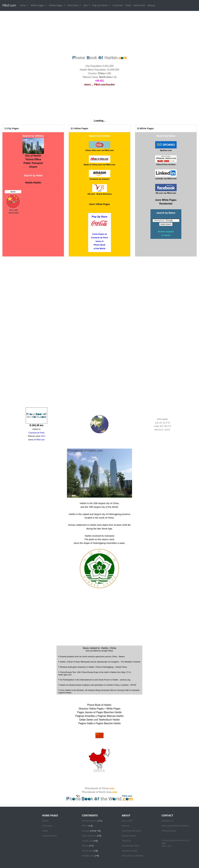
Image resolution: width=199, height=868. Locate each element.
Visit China (73, 5)
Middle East (88, 856)
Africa (85, 826)
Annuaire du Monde (132, 856)
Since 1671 (127, 821)
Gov (86, 5)
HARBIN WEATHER (99, 101)
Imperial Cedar (130, 851)
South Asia (88, 841)
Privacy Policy (169, 831)
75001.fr (126, 841)
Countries (118, 5)
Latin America (89, 836)
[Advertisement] (99, 33)
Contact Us (167, 821)
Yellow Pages (56, 5)
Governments (49, 836)
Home (45, 821)
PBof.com (9, 5)
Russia (85, 846)
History (151, 5)
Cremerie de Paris (131, 831)
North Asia (139, 5)
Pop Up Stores (100, 5)
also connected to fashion (175, 826)
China (23, 5)
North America (90, 821)
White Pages (38, 5)
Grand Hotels (129, 836)
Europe (86, 831)
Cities (128, 5)
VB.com (126, 826)
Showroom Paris (130, 846)
